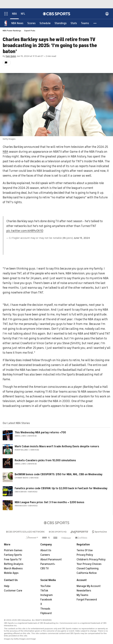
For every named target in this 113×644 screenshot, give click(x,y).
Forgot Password (87, 600)
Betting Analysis (14, 564)
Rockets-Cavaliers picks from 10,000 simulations (45, 460)
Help (7, 586)
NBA (5, 152)
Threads (45, 609)
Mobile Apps (11, 573)
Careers (45, 555)
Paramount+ (48, 564)
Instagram (47, 595)
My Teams (82, 595)
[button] (95, 23)
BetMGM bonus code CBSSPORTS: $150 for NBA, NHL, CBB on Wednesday (59, 474)
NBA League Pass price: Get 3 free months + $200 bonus (49, 502)
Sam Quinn (11, 56)
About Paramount (51, 560)
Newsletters (84, 591)
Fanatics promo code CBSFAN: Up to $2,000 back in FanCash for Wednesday (61, 488)
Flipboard (46, 613)
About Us (46, 550)
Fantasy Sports (13, 555)
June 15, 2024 (82, 238)
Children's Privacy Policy (91, 560)
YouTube (45, 586)
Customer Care (13, 591)
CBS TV (45, 569)
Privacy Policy (85, 555)
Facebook (46, 600)
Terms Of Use (85, 550)
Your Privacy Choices (89, 564)
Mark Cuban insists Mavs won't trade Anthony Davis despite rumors (57, 446)
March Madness (13, 569)
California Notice (87, 573)
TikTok (44, 591)
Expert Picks (30, 31)
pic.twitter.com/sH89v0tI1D (25, 231)
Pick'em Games (13, 550)
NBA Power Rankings (12, 31)
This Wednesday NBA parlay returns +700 (40, 432)
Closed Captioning (88, 569)
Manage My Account (89, 586)
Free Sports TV (13, 560)
